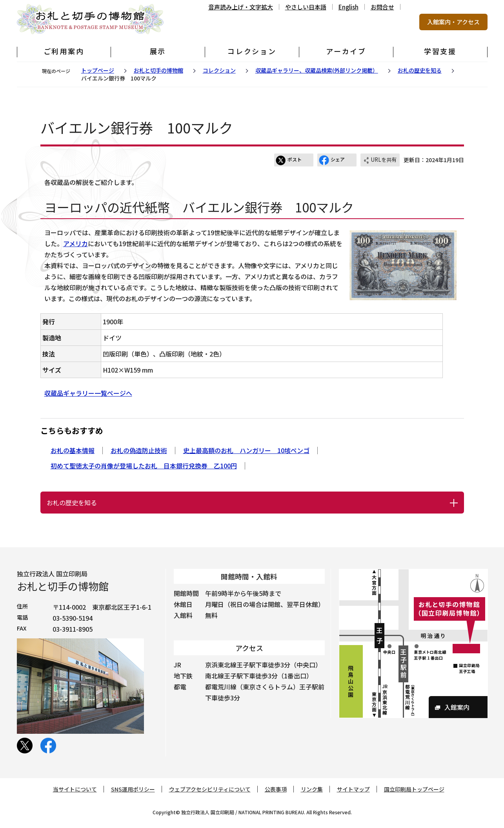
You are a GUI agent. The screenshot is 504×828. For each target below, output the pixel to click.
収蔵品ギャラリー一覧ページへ (88, 393)
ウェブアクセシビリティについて (210, 789)
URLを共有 (380, 160)
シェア (332, 160)
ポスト (289, 160)
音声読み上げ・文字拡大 (241, 7)
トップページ (98, 70)
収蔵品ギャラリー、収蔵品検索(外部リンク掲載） (317, 70)
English (348, 7)
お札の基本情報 (73, 450)
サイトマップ (353, 789)
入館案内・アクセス (453, 22)
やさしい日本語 (306, 7)
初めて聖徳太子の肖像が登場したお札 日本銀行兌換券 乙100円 (144, 466)
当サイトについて (75, 789)
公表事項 (276, 789)
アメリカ (76, 243)
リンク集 (312, 789)
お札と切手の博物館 (158, 70)
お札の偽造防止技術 (139, 450)
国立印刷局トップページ (414, 789)
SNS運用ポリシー (133, 789)
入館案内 (457, 707)
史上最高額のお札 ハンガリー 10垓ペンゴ (246, 450)
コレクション (219, 70)
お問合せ (382, 7)
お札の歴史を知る (420, 70)
